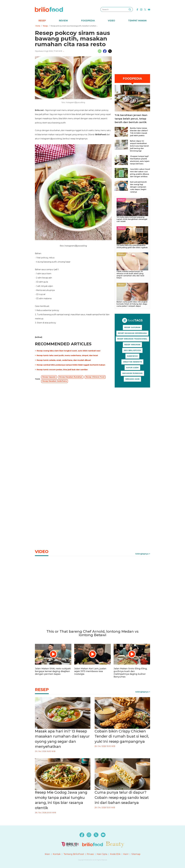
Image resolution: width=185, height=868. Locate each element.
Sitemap (136, 854)
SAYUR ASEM (132, 368)
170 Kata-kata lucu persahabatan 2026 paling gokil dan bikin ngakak (132, 246)
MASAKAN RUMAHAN (132, 373)
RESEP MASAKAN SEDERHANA (132, 333)
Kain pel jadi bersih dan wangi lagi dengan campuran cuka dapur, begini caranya (138, 187)
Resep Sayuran (49, 377)
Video (111, 21)
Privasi (90, 854)
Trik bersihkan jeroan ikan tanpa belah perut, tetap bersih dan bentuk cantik (131, 119)
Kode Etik (115, 854)
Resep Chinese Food (95, 377)
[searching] (130, 9)
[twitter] (145, 9)
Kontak (57, 854)
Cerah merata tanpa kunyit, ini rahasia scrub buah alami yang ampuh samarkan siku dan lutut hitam (130, 275)
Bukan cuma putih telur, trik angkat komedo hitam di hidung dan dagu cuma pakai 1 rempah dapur (132, 304)
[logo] (49, 9)
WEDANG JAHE (132, 379)
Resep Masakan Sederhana (55, 381)
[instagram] (141, 9)
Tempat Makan (137, 21)
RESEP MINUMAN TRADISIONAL (132, 339)
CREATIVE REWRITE (132, 362)
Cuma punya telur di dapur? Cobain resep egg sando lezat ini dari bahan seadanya (122, 797)
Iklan (47, 854)
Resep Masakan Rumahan (71, 377)
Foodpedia (88, 21)
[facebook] (137, 9)
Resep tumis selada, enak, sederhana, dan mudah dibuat (64, 360)
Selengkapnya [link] (142, 554)
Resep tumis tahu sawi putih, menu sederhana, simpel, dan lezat (67, 355)
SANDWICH (132, 356)
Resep (42, 21)
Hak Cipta (102, 854)
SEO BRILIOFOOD (132, 350)
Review (63, 21)
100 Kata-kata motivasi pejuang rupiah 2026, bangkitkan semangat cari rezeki (132, 219)
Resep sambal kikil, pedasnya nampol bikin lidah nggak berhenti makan (71, 365)
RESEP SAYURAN (132, 327)
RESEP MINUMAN (132, 345)
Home (38, 26)
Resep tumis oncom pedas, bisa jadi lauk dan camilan (62, 370)
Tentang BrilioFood (74, 854)
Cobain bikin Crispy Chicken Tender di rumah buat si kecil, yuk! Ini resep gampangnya (122, 736)
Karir (126, 854)
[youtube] (149, 9)
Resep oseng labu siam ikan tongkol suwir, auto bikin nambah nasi (68, 351)
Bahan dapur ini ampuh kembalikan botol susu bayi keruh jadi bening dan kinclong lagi (139, 146)
